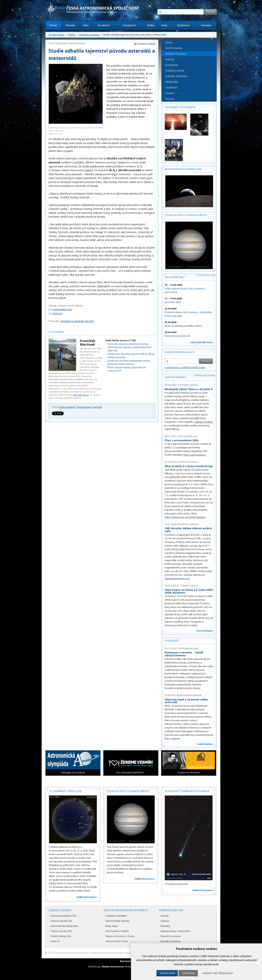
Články (53, 25)
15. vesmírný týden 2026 (65, 791)
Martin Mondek (190, 648)
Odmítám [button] (188, 973)
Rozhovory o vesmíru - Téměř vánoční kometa (184, 654)
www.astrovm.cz (81, 395)
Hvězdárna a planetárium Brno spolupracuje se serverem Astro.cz (128, 953)
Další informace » (87, 897)
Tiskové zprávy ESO (61, 931)
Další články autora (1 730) (121, 340)
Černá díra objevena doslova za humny (128, 344)
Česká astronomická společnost (71, 953)
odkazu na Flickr (204, 422)
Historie (170, 99)
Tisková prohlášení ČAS (63, 916)
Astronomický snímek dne (183, 169)
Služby (151, 25)
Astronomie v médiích (117, 931)
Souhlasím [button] (167, 973)
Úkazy (169, 42)
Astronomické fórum (117, 941)
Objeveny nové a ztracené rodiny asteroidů (186, 701)
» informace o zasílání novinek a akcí (185, 367)
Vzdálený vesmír (175, 71)
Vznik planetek (83, 407)
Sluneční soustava (89, 35)
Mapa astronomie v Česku (120, 936)
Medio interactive (113, 967)
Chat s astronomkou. (194, 455)
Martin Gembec (191, 385)
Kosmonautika (174, 48)
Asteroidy (97, 407)
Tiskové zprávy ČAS (61, 921)
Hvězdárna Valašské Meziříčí (77, 321)
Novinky (71, 25)
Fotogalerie (129, 25)
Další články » (205, 744)
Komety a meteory (171, 941)
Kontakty (206, 25)
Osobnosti (171, 88)
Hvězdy (169, 59)
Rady (164, 25)
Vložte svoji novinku (205, 375)
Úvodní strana (56, 35)
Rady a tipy (112, 926)
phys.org (57, 313)
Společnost (183, 25)
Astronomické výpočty (118, 921)
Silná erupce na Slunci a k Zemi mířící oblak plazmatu (189, 591)
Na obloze (104, 25)
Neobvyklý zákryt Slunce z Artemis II (189, 389)
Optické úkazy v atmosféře (175, 931)
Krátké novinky (175, 377)
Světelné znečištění (176, 76)
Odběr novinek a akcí (179, 352)
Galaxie (165, 921)
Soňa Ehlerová (190, 436)
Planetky (165, 926)
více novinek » (205, 631)
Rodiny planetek (67, 407)
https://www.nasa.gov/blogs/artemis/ (185, 517)
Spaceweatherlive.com (177, 578)
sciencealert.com (62, 309)
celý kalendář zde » (202, 342)
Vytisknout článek (146, 44)
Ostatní (169, 93)
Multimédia (172, 82)
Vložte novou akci (206, 275)
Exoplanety (172, 65)
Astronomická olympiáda (64, 926)
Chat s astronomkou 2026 (181, 440)
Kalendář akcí (175, 277)
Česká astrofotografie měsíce (186, 215)
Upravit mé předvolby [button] (218, 973)
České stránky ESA (61, 936)
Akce (86, 25)
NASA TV (55, 941)
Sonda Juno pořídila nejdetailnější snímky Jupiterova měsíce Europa (129, 362)
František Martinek (76, 43)
